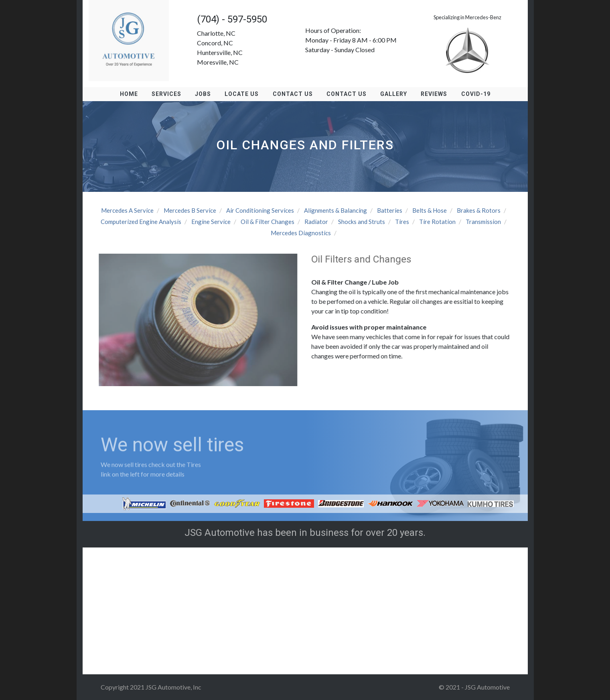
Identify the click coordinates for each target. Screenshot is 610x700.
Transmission (483, 222)
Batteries (390, 210)
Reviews (433, 94)
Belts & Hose (430, 210)
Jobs (204, 94)
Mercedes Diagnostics (301, 233)
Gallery (393, 94)
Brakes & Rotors (479, 210)
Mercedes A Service (127, 210)
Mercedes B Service (190, 210)
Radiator (316, 222)
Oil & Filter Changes (268, 222)
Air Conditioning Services (260, 210)
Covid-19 (474, 94)
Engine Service (211, 222)
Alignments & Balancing (335, 210)
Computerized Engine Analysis (141, 222)
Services (168, 94)
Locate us (242, 94)
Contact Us (293, 94)
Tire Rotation (437, 222)
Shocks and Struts (362, 222)
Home (131, 94)
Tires (402, 222)
